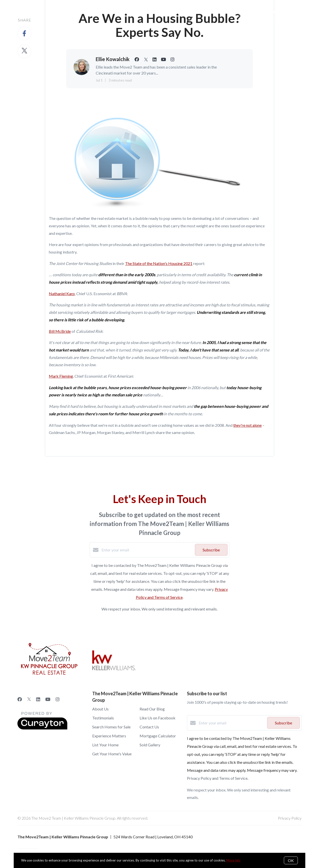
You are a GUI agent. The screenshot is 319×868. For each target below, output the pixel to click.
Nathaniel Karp (62, 294)
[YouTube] (48, 699)
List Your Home (105, 745)
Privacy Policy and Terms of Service (217, 778)
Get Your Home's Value (112, 754)
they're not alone (247, 425)
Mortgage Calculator (158, 736)
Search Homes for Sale (111, 727)
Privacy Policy (290, 818)
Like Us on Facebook (158, 718)
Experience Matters (109, 736)
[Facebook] (20, 699)
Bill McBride (60, 331)
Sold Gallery (150, 745)
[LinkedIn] (38, 699)
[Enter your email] (147, 550)
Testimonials (103, 718)
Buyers (85, 12)
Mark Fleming (61, 376)
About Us (109, 12)
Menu (219, 12)
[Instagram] (58, 699)
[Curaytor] (42, 728)
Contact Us (149, 727)
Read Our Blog (152, 709)
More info (233, 860)
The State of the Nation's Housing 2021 (159, 263)
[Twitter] (29, 699)
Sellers (62, 12)
